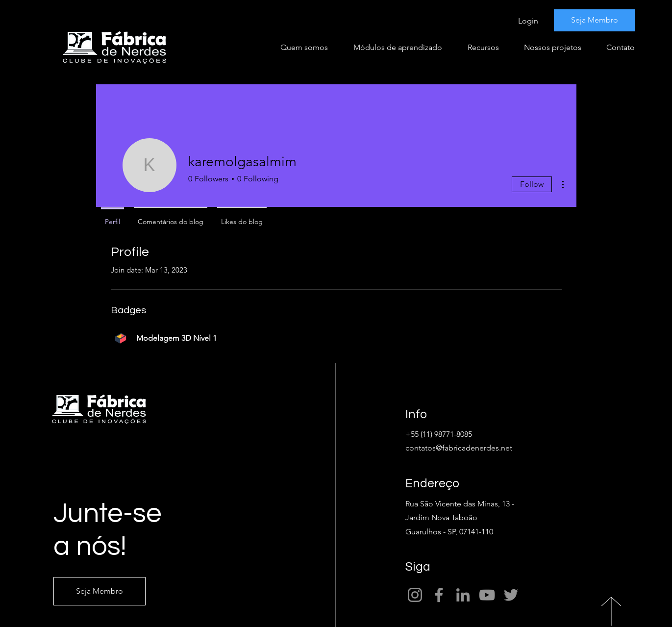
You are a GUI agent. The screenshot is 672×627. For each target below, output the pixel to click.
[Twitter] (511, 595)
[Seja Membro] (594, 20)
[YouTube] (487, 595)
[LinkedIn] (463, 595)
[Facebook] (439, 595)
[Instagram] (415, 595)
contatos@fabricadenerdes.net (459, 448)
